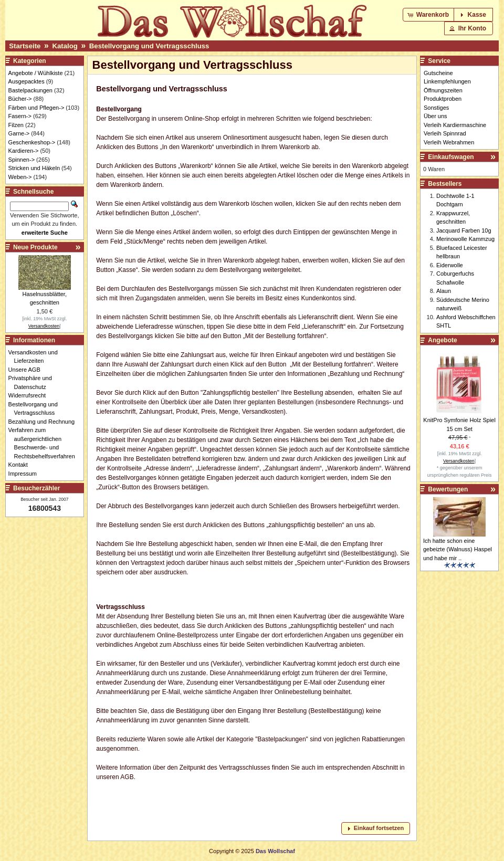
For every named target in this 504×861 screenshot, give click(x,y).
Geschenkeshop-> (32, 142)
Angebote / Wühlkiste (36, 73)
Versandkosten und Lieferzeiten (36, 357)
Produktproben (443, 99)
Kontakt (21, 465)
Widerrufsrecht (30, 395)
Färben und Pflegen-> (36, 108)
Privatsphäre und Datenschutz (33, 382)
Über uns (435, 116)
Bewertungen (448, 489)
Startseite (25, 46)
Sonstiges (436, 108)
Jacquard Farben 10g (464, 230)
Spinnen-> (22, 160)
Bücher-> (20, 99)
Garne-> (19, 133)
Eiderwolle (450, 265)
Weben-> (20, 177)
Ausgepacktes (27, 81)
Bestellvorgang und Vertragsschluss (149, 46)
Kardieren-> (24, 151)
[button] (429, 15)
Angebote (442, 340)
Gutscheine (438, 73)
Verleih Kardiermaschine (455, 125)
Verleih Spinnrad (445, 133)
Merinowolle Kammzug (465, 239)
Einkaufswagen (451, 157)
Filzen (16, 125)
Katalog (65, 46)
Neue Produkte (35, 247)
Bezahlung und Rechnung (45, 422)
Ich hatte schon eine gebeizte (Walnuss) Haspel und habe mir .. (458, 549)
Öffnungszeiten (443, 90)
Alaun (444, 291)
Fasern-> (20, 116)
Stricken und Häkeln (34, 168)
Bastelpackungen (30, 90)
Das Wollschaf (275, 851)
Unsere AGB (27, 370)
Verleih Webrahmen (449, 142)
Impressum (25, 474)
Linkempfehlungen (447, 81)
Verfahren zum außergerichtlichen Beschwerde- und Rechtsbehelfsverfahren (45, 443)
